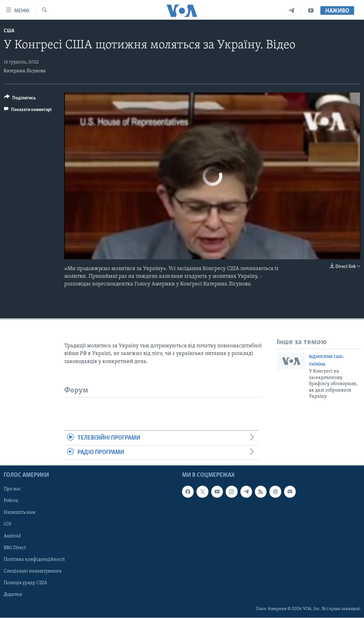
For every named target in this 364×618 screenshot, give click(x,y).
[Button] (20, 99)
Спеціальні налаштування (33, 571)
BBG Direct (15, 548)
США (9, 31)
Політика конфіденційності (34, 560)
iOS (8, 524)
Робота (11, 501)
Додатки (13, 595)
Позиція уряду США (25, 583)
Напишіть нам (20, 513)
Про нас (12, 489)
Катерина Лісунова (25, 71)
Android (12, 536)
